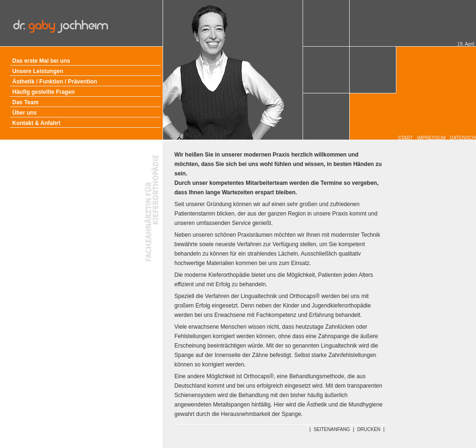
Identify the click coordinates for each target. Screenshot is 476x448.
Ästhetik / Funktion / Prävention (55, 82)
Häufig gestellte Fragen (44, 92)
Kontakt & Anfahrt (36, 123)
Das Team (25, 102)
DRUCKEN (369, 429)
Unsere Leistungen (38, 71)
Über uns (25, 113)
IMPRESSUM (431, 138)
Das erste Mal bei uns (41, 61)
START (405, 138)
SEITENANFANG (332, 429)
